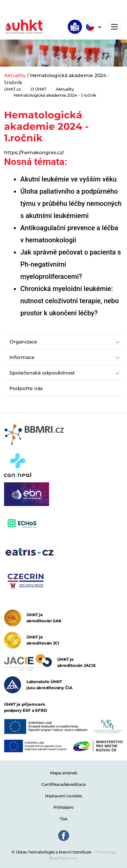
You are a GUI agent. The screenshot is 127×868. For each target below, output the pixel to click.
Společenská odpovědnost (42, 373)
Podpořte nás (26, 388)
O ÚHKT (38, 89)
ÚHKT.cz (13, 89)
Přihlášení (63, 807)
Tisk (63, 819)
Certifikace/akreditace (63, 784)
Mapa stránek (64, 773)
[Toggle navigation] (114, 27)
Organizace (23, 342)
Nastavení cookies (63, 796)
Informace (22, 357)
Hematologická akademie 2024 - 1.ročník (55, 95)
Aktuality (15, 75)
